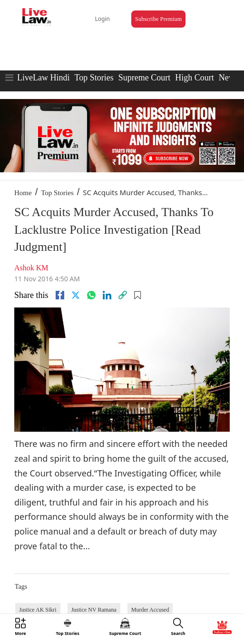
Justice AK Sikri (38, 610)
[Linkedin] (107, 295)
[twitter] (76, 295)
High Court (195, 78)
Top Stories (94, 78)
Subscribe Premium (158, 19)
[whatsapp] (91, 295)
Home (23, 193)
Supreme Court (145, 78)
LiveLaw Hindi (43, 78)
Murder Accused (150, 610)
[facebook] (60, 295)
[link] (123, 295)
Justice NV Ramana (94, 610)
